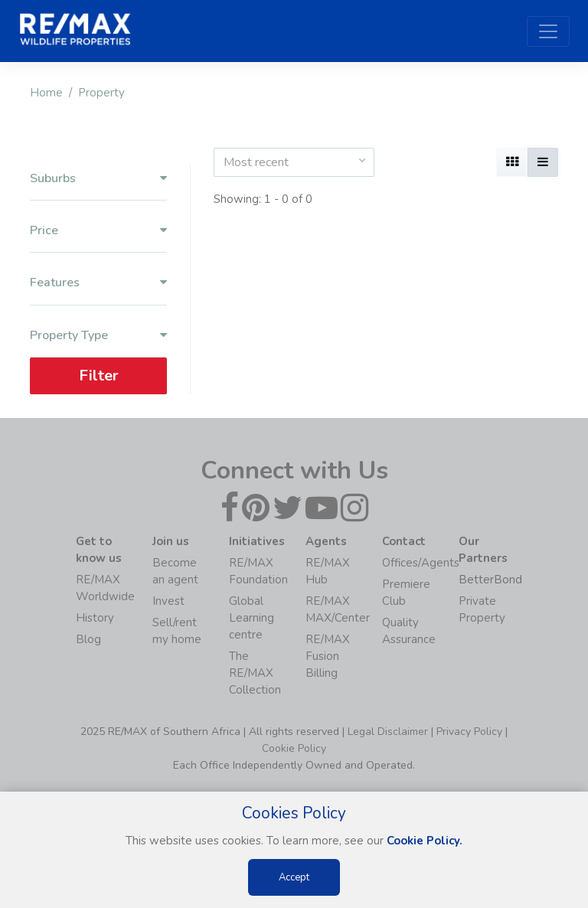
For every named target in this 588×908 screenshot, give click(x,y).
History (95, 618)
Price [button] (98, 231)
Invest (168, 601)
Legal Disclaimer (388, 732)
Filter (99, 376)
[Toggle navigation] (548, 31)
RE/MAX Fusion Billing (328, 656)
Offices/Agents (421, 563)
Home (46, 93)
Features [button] (98, 283)
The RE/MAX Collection (255, 673)
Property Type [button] (98, 336)
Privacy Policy (469, 732)
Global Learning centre (252, 618)
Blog (88, 639)
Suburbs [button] (98, 179)
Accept (294, 877)
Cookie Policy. (425, 841)
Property (101, 93)
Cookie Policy (294, 748)
